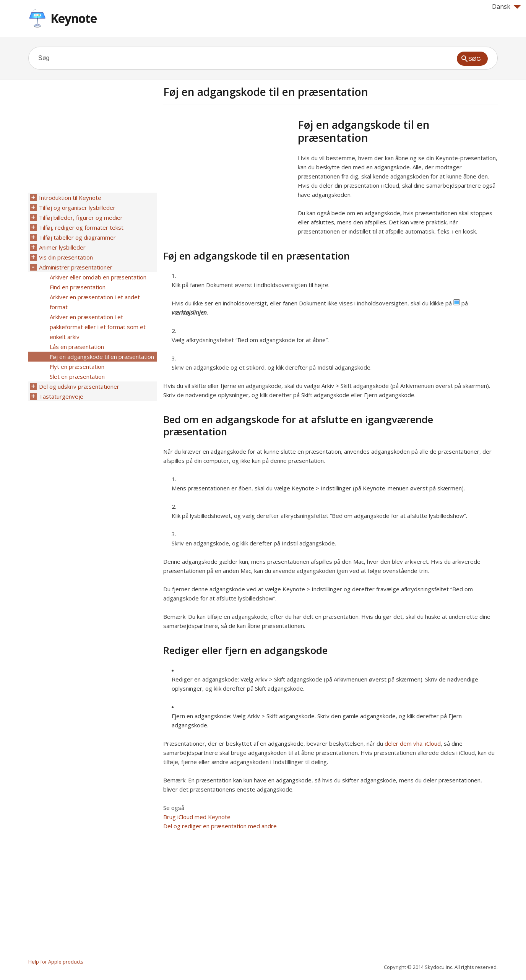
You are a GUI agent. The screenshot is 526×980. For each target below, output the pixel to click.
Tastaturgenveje (61, 396)
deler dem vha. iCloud (413, 743)
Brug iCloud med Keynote (197, 817)
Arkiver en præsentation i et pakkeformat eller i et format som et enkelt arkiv (98, 327)
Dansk (507, 6)
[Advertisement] (227, 172)
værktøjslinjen (189, 312)
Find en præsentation (78, 287)
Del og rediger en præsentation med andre (220, 826)
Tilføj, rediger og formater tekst (81, 227)
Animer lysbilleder (62, 247)
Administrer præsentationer (76, 267)
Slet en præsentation (77, 376)
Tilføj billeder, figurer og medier (81, 217)
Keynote (74, 18)
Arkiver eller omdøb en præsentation (98, 277)
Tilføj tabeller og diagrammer (77, 237)
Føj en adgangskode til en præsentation (102, 357)
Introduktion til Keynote (70, 198)
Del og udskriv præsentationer (79, 386)
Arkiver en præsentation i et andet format (95, 302)
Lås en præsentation (77, 347)
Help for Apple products (56, 962)
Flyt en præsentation (77, 367)
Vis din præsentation (66, 257)
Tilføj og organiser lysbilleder (77, 208)
